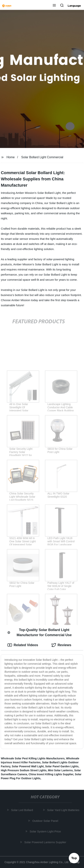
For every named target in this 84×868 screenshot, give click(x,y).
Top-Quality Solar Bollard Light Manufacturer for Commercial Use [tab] (40, 632)
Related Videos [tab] (23, 645)
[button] (54, 6)
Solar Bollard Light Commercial (42, 157)
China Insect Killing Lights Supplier (51, 774)
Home (11, 157)
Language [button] (74, 6)
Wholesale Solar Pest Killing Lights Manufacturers (33, 758)
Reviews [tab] (61, 645)
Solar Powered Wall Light (28, 766)
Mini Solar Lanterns (60, 770)
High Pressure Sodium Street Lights (24, 770)
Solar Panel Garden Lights (62, 766)
